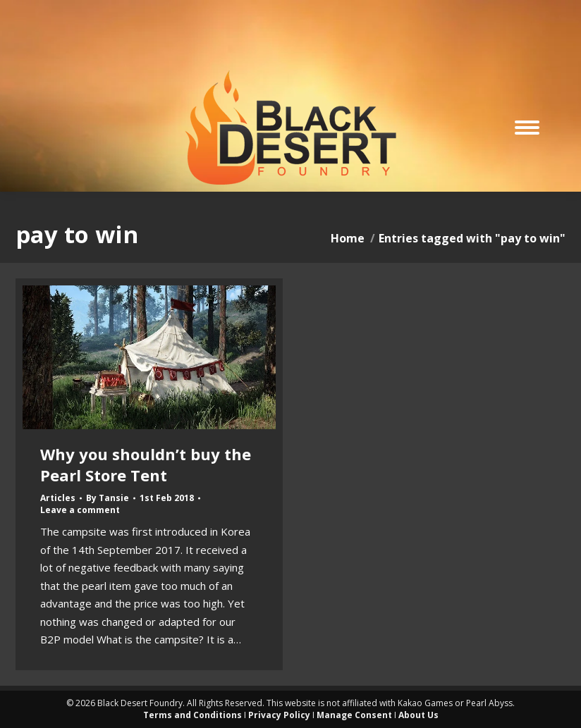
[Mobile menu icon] (527, 128)
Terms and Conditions (192, 715)
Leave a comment (80, 510)
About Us (418, 715)
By (108, 498)
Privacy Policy (279, 715)
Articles (58, 498)
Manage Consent (354, 715)
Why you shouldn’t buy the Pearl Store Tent (146, 464)
